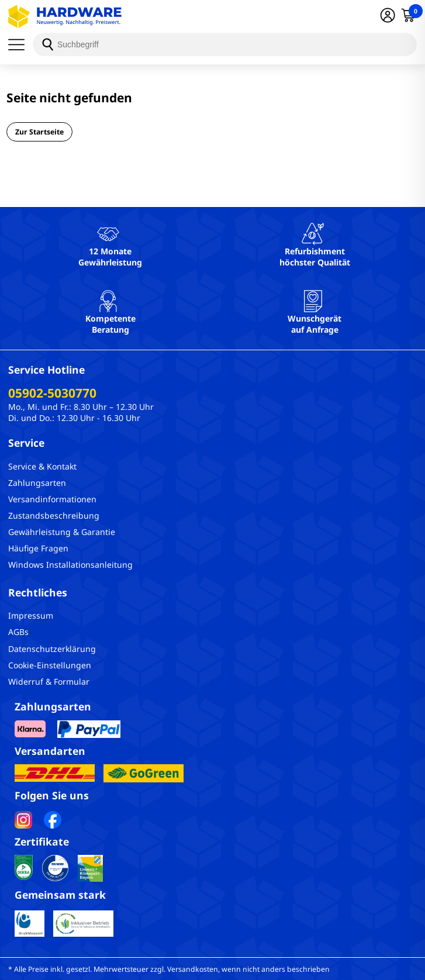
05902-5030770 (52, 393)
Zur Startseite (39, 132)
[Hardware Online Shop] (65, 16)
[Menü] (20, 44)
